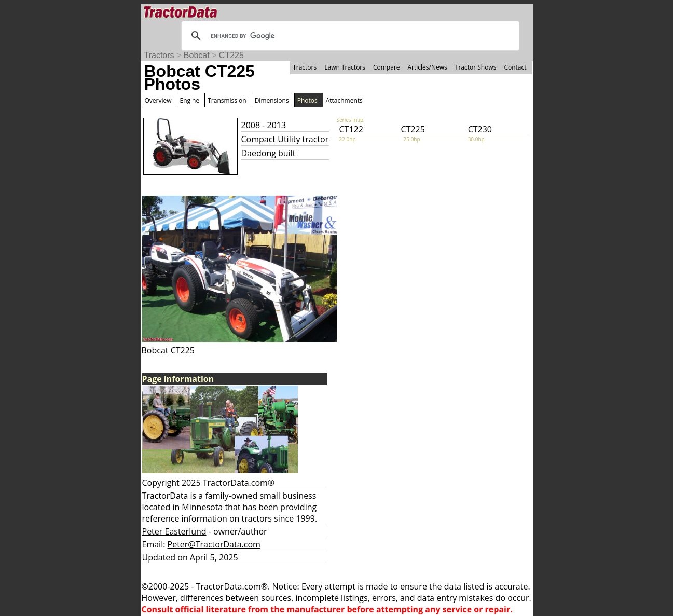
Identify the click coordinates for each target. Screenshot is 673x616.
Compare (387, 67)
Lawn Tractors (345, 67)
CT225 (231, 55)
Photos (307, 100)
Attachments (344, 100)
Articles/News (428, 67)
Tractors (159, 55)
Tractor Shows (476, 67)
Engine (190, 100)
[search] (349, 36)
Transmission (227, 100)
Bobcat (197, 55)
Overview (158, 100)
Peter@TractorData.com (214, 544)
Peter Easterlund (174, 531)
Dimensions (272, 100)
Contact (515, 67)
